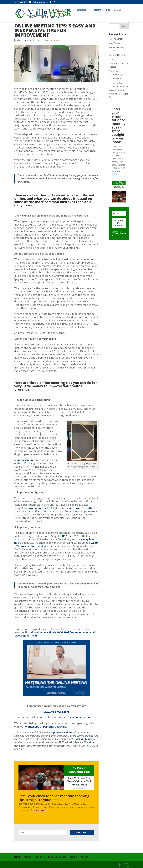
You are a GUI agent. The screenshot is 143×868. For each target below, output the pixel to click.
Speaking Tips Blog (101, 10)
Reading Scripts (116, 39)
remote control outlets (80, 508)
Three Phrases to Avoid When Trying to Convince (119, 94)
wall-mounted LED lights (45, 508)
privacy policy (41, 810)
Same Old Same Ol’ (118, 55)
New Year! (114, 59)
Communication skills (45, 40)
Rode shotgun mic (42, 546)
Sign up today (84, 739)
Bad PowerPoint (116, 79)
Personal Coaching (55, 727)
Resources (81, 10)
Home (56, 10)
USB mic (67, 536)
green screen (25, 460)
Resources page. (80, 717)
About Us (57, 17)
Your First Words (116, 43)
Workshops (32, 727)
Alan (19, 40)
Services (66, 10)
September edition (61, 732)
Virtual (59, 40)
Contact (118, 10)
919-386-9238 (22, 2)
